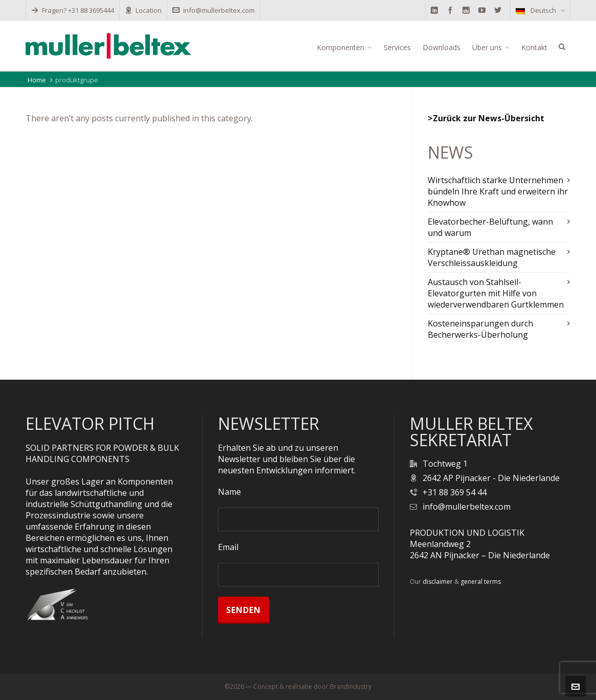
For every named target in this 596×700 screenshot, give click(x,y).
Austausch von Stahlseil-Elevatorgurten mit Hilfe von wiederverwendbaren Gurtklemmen (496, 293)
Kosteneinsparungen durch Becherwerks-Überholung (480, 329)
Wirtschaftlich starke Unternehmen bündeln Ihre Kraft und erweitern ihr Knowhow (498, 191)
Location (143, 10)
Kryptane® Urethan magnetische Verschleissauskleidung (492, 257)
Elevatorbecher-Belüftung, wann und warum (490, 227)
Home (37, 80)
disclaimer (438, 582)
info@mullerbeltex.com (214, 10)
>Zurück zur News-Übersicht (486, 118)
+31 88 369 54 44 (455, 492)
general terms (481, 582)
